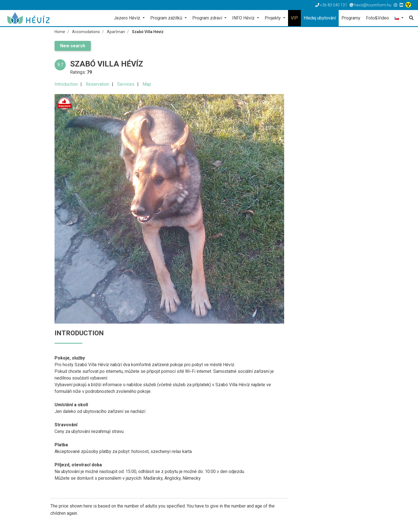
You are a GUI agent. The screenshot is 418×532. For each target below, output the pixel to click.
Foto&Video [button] (378, 18)
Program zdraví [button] (208, 18)
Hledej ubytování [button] (320, 18)
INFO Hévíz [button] (244, 18)
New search (73, 46)
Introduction (66, 84)
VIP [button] (294, 18)
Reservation (97, 84)
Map (147, 84)
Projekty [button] (273, 18)
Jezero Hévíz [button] (128, 18)
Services (126, 84)
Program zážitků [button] (167, 18)
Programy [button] (351, 18)
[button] (399, 19)
